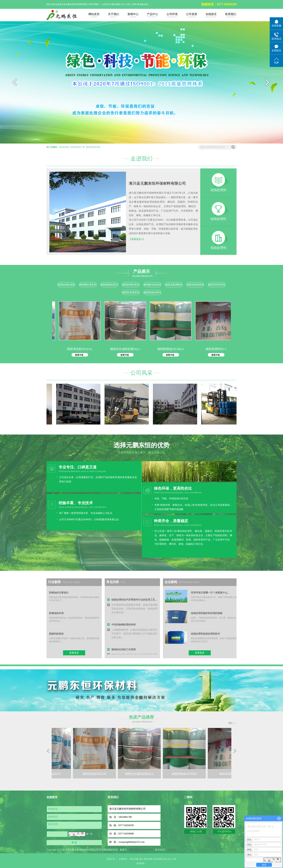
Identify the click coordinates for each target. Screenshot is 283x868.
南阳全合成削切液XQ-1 (129, 349)
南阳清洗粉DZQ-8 (52, 774)
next (269, 84)
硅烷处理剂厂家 (78, 147)
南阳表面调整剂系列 (174, 285)
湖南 (146, 859)
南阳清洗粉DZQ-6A (83, 349)
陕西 (160, 859)
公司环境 (168, 15)
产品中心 (149, 15)
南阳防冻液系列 (131, 292)
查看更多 (74, 653)
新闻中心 (129, 15)
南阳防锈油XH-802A (174, 349)
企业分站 (106, 4)
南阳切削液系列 (195, 285)
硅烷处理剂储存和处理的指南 (207, 613)
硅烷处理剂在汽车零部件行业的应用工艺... (134, 602)
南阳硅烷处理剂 (93, 147)
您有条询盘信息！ (141, 4)
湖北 (141, 859)
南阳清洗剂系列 (217, 285)
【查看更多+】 (137, 239)
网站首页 (90, 15)
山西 (155, 859)
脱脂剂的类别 (56, 634)
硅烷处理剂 (64, 147)
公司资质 (188, 15)
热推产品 (111, 859)
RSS (123, 4)
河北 (165, 859)
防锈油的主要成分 (59, 593)
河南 (132, 859)
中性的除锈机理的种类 (124, 627)
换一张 (89, 834)
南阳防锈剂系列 (131, 285)
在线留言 (207, 15)
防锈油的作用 (56, 613)
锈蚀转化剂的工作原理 (124, 652)
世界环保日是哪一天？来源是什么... (210, 593)
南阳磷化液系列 (88, 285)
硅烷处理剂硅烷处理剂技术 (205, 634)
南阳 (150, 859)
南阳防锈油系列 (152, 292)
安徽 (136, 859)
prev (14, 84)
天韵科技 (172, 850)
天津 (174, 859)
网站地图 (116, 4)
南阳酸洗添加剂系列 (152, 285)
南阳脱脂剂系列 (109, 285)
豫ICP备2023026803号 (141, 850)
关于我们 (110, 15)
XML (129, 4)
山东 (169, 859)
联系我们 (227, 15)
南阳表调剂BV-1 (220, 349)
